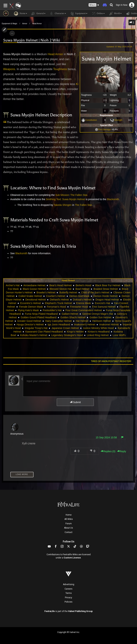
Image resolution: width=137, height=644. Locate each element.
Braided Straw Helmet (106, 289)
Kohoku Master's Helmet (34, 335)
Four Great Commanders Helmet (84, 310)
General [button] (38, 14)
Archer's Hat (13, 285)
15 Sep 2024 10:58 (106, 437)
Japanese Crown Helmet (65, 328)
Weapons (9, 69)
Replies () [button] (108, 451)
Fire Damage (103, 130)
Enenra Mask (83, 303)
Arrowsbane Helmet (34, 285)
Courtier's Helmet (56, 296)
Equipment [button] (78, 14)
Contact (68, 532)
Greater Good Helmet (29, 321)
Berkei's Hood (83, 285)
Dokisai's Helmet (82, 300)
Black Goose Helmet (34, 289)
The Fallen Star (79, 195)
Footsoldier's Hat (52, 310)
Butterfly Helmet (68, 292)
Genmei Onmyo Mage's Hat (98, 314)
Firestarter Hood (79, 307)
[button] (94, 5)
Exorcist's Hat (102, 303)
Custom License (72, 558)
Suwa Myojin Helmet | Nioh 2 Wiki (32, 40)
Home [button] (21, 14)
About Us (68, 528)
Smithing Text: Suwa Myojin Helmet (65, 199)
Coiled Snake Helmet (30, 296)
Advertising (69, 584)
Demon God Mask (79, 296)
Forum (69, 524)
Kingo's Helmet (75, 332)
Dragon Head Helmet (107, 300)
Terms (69, 593)
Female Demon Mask (31, 307)
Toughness (60, 69)
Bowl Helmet (83, 289)
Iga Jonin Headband (59, 324)
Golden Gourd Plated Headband (39, 317)
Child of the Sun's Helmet (95, 292)
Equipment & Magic (10, 24)
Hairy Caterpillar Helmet (58, 321)
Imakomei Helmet (109, 324)
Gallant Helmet (70, 314)
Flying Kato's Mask (28, 310)
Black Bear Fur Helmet (108, 285)
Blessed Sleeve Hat (60, 289)
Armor (25, 24)
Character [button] (58, 14)
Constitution (91, 120)
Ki (77, 84)
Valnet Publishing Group (80, 611)
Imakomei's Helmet (85, 324)
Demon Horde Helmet (106, 296)
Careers (68, 589)
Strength (118, 120)
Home (69, 515)
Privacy (68, 598)
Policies (68, 602)
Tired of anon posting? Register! (111, 361)
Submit (75, 402)
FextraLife (50, 611)
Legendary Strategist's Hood (67, 335)
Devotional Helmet (35, 300)
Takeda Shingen (63, 205)
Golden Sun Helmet (100, 317)
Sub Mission (62, 195)
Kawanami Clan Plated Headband (44, 332)
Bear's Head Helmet (61, 285)
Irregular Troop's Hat (36, 328)
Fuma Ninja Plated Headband (41, 314)
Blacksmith (113, 199)
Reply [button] (122, 451)
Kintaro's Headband (99, 332)
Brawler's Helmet (46, 292)
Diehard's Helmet (59, 300)
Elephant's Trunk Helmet (59, 303)
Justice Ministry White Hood (98, 328)
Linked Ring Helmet (98, 335)
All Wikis (69, 519)
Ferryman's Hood (56, 307)
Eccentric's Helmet (31, 303)
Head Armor (37, 24)
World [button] (115, 14)
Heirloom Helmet (102, 321)
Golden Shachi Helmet (73, 317)
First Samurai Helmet (104, 307)
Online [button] (98, 14)
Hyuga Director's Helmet (30, 324)
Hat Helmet (82, 321)
